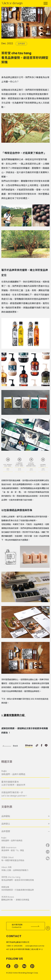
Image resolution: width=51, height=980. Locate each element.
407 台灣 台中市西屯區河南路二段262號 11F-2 (24, 949)
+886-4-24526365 (14, 946)
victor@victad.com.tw (35, 946)
